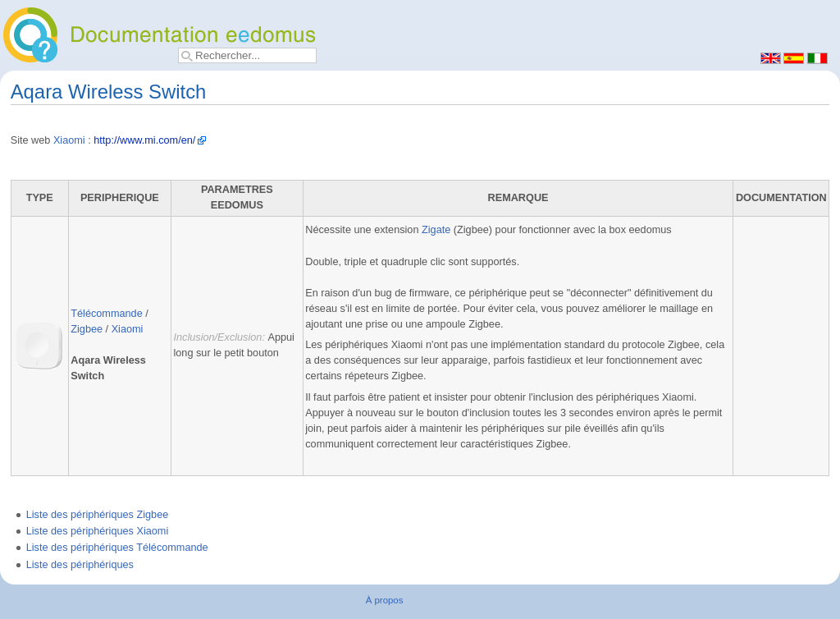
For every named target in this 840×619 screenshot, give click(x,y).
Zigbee (87, 329)
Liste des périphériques (80, 565)
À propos (385, 600)
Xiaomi (69, 140)
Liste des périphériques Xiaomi (98, 531)
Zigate (436, 230)
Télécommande (106, 314)
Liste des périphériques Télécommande (117, 548)
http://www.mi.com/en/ (144, 140)
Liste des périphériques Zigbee (98, 515)
